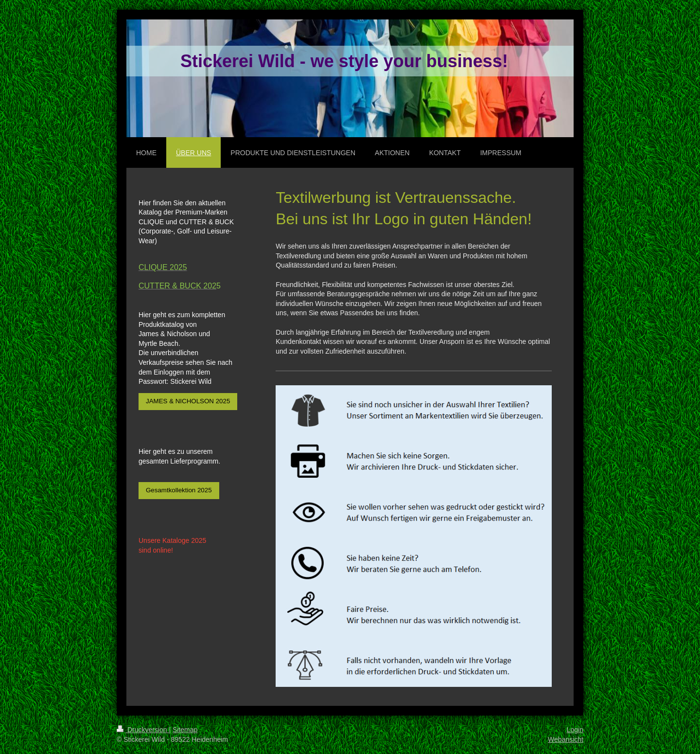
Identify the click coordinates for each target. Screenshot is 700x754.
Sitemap (185, 730)
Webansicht (566, 739)
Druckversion (143, 730)
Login (575, 730)
